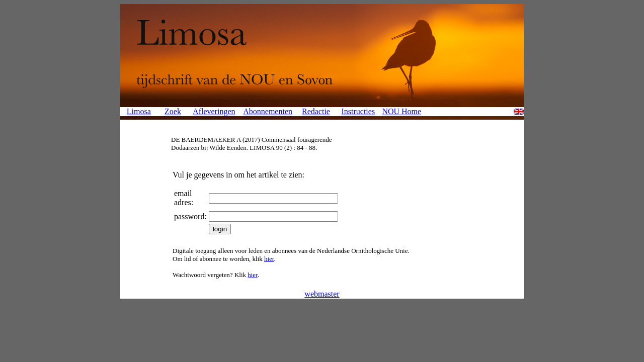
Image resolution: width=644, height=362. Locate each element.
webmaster (322, 294)
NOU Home (401, 111)
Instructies (358, 111)
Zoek (173, 111)
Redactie (316, 111)
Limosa (139, 111)
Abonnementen (268, 111)
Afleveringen (214, 111)
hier (269, 259)
